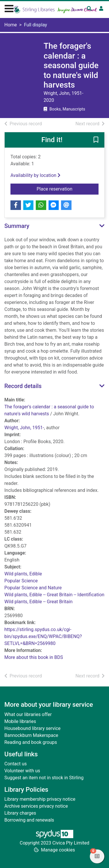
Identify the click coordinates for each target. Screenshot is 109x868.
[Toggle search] (89, 9)
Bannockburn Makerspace (31, 735)
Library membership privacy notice (40, 799)
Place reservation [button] (68, 189)
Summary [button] (17, 226)
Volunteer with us (22, 771)
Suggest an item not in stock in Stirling (44, 778)
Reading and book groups (31, 742)
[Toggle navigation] (9, 8)
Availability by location (35, 175)
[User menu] (101, 9)
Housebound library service (32, 728)
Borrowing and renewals (29, 820)
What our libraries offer (28, 714)
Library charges (20, 813)
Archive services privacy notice (36, 806)
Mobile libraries (20, 721)
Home (11, 25)
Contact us (16, 764)
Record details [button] (23, 386)
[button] (96, 140)
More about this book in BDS (34, 657)
